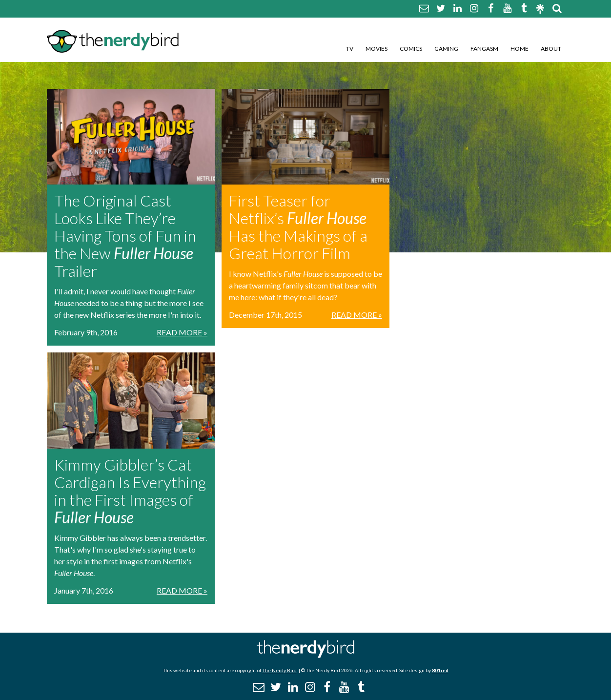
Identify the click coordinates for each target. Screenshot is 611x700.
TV (350, 49)
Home (519, 49)
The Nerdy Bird (280, 670)
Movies (377, 49)
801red (440, 670)
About (551, 49)
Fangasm (484, 49)
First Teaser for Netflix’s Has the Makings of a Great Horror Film (298, 227)
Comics (411, 49)
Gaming (446, 49)
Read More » (182, 332)
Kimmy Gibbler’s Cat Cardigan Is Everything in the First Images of (130, 491)
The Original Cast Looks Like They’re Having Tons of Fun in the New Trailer (125, 236)
